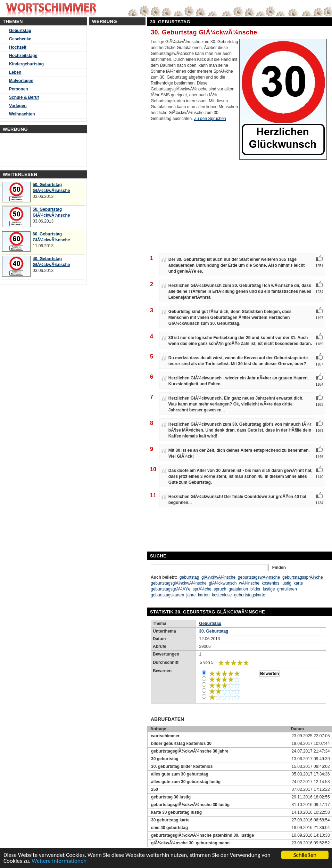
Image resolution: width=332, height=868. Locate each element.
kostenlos (271, 583)
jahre (191, 595)
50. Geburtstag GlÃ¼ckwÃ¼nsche (51, 188)
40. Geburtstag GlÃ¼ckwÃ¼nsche (51, 262)
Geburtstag (20, 31)
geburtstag (189, 577)
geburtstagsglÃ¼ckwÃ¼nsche (179, 583)
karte (298, 583)
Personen (19, 89)
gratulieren (287, 589)
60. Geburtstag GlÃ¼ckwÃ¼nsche (51, 237)
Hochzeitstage (23, 56)
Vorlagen (18, 106)
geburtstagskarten (167, 595)
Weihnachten (22, 114)
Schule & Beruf (24, 97)
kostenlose (222, 595)
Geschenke (20, 39)
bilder (255, 589)
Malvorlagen (21, 81)
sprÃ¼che (202, 589)
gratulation (238, 589)
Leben (15, 72)
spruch (220, 589)
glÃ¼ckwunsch (223, 583)
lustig (287, 583)
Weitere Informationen (59, 861)
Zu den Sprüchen (210, 119)
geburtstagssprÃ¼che (303, 577)
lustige (269, 589)
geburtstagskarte (250, 595)
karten (204, 595)
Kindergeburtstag (26, 64)
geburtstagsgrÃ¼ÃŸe (171, 589)
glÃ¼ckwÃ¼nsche (218, 577)
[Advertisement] (275, 530)
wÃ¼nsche (249, 583)
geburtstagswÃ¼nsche (259, 577)
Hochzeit (18, 47)
